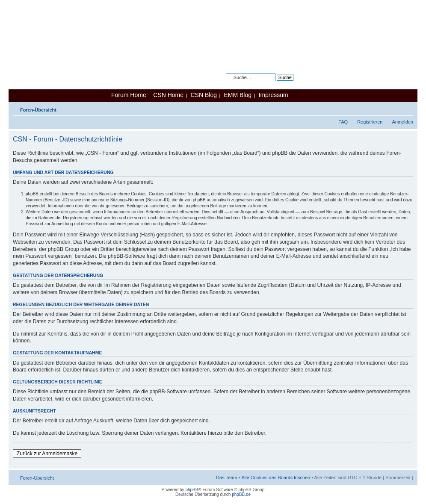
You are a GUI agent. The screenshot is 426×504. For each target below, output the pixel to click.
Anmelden (402, 122)
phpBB (192, 490)
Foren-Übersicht (38, 110)
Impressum (274, 95)
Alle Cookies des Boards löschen (276, 477)
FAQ (343, 122)
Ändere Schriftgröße (407, 108)
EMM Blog (238, 95)
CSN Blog (203, 95)
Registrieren (370, 122)
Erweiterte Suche (275, 84)
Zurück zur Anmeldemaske (47, 454)
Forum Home (129, 95)
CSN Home (168, 95)
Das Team (226, 477)
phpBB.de (241, 494)
